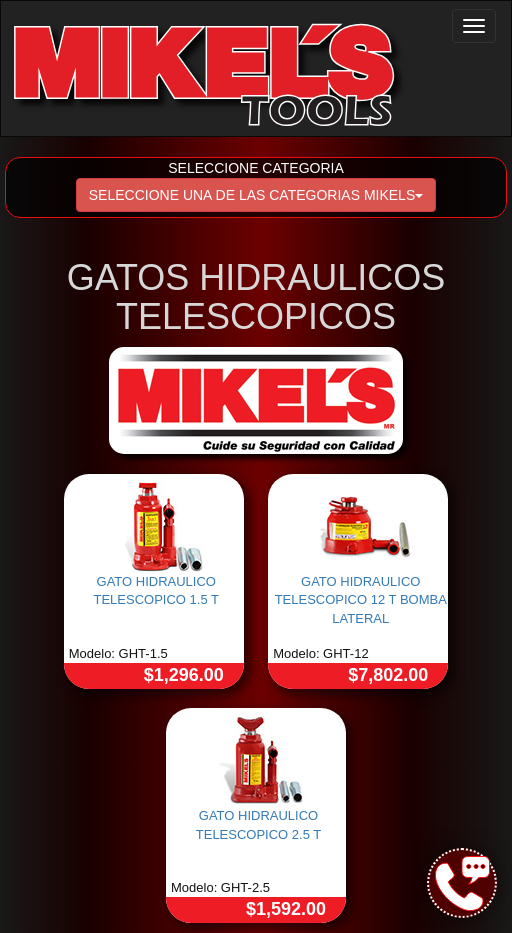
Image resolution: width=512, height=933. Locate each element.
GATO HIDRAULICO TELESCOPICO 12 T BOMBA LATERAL (361, 600)
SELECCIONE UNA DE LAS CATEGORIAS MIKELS (256, 195)
